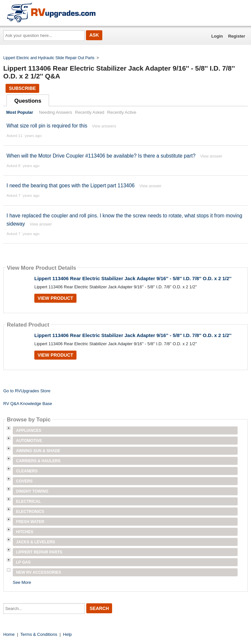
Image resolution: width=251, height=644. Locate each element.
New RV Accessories (39, 572)
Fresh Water (30, 522)
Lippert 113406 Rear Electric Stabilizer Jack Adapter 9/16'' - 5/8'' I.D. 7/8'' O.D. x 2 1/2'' (133, 278)
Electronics (30, 512)
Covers (24, 481)
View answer (211, 156)
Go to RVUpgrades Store (27, 391)
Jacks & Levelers (35, 542)
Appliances (29, 431)
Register (237, 36)
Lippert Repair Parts (39, 552)
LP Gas (23, 562)
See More (22, 582)
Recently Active (122, 112)
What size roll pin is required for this (47, 126)
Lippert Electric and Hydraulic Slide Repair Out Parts (49, 58)
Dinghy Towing (32, 491)
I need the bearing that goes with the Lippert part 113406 (71, 186)
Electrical (28, 501)
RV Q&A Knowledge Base (28, 404)
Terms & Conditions (39, 634)
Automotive (29, 441)
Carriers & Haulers (38, 461)
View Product (55, 298)
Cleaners (27, 471)
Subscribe (22, 88)
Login (217, 36)
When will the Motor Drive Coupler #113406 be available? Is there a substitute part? (101, 156)
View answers (104, 126)
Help (67, 634)
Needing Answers (55, 112)
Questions (28, 101)
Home (9, 634)
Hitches (25, 532)
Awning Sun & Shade (38, 451)
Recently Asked (90, 112)
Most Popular (20, 112)
